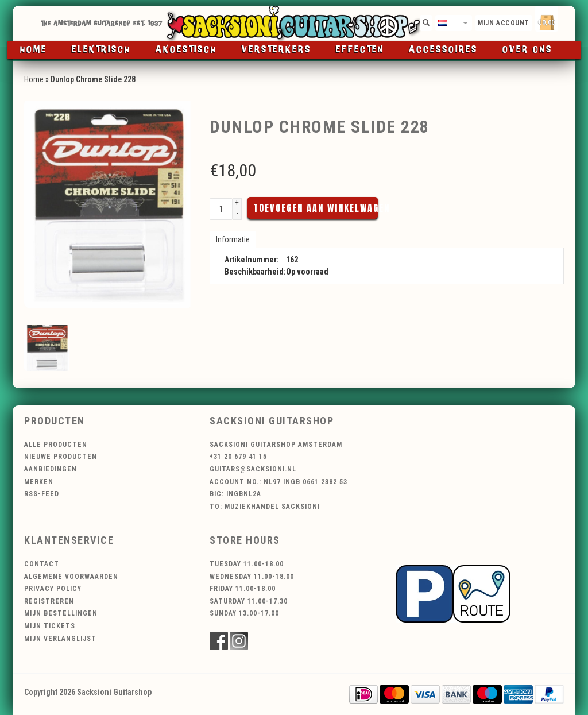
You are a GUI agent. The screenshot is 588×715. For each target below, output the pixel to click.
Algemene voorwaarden (71, 577)
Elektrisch (101, 50)
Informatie (233, 239)
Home (34, 50)
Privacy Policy (53, 589)
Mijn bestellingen (61, 613)
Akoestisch (186, 50)
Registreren (49, 601)
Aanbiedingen (51, 469)
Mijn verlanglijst (60, 639)
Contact (42, 564)
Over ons (527, 50)
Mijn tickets (50, 626)
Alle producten (56, 445)
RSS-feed (42, 494)
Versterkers (276, 50)
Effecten (360, 50)
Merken (39, 482)
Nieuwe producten (61, 457)
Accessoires (443, 50)
